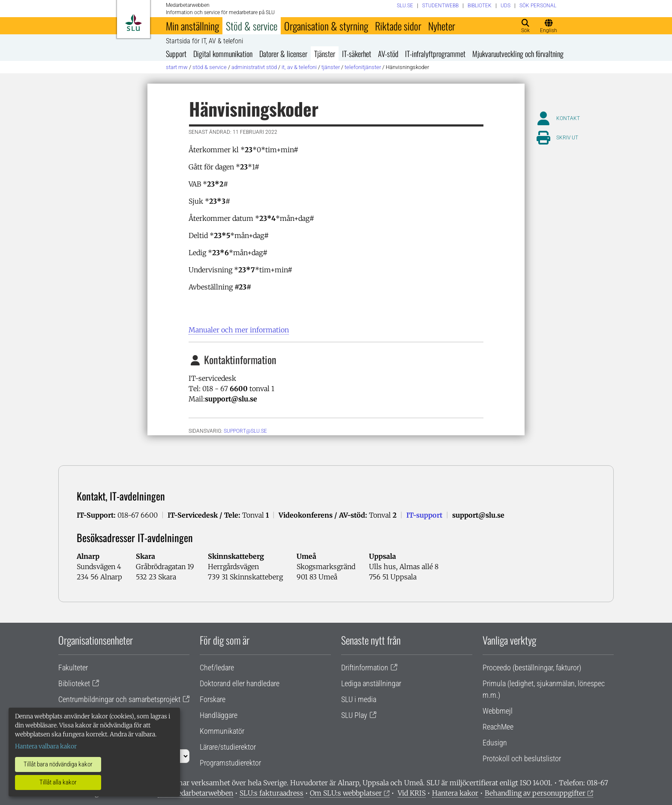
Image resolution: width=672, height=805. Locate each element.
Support (176, 54)
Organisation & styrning (326, 26)
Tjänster (325, 54)
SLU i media (359, 699)
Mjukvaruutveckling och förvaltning (518, 54)
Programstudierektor (230, 763)
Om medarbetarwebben (195, 793)
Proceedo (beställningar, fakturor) (532, 668)
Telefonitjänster (363, 67)
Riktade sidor (398, 26)
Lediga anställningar (371, 683)
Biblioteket (74, 683)
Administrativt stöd (254, 67)
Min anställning (192, 26)
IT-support (424, 515)
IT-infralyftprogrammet (435, 54)
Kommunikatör (222, 731)
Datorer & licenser (283, 54)
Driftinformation (365, 668)
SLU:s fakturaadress (271, 793)
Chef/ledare (217, 668)
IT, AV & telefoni (299, 67)
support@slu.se (245, 431)
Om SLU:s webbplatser (346, 793)
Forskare (213, 699)
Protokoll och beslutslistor (522, 758)
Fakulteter (73, 668)
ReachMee (498, 727)
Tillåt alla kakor (58, 782)
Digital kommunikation (223, 54)
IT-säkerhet (357, 54)
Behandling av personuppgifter (535, 793)
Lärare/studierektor (228, 747)
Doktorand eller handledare (240, 683)
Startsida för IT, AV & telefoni (204, 41)
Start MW (177, 67)
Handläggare (219, 715)
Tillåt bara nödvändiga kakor (58, 764)
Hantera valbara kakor (46, 746)
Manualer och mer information (239, 330)
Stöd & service (252, 26)
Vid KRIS (412, 793)
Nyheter (442, 26)
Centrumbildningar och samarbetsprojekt (119, 699)
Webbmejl (498, 711)
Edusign (495, 743)
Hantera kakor (455, 793)
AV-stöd (388, 54)
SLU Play (354, 715)
